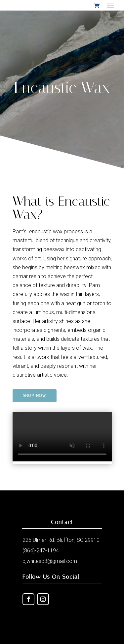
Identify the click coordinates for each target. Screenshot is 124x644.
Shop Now (35, 395)
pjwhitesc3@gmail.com (50, 561)
